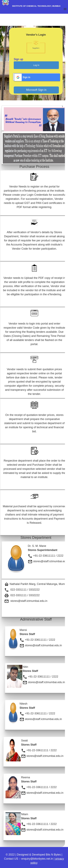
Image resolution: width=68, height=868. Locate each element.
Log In (36, 65)
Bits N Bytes (53, 855)
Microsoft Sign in (36, 90)
